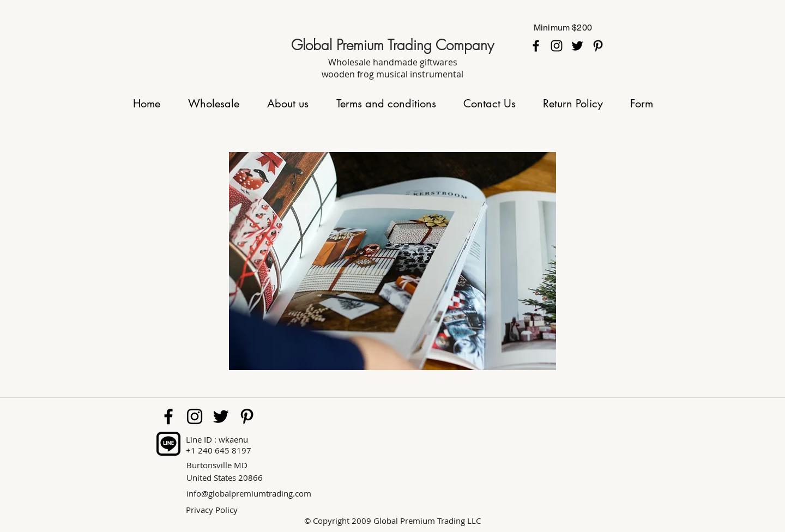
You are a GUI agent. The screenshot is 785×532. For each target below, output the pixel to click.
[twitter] (577, 46)
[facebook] (536, 46)
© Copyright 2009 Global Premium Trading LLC (392, 521)
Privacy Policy (212, 510)
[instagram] (557, 46)
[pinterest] (598, 46)
